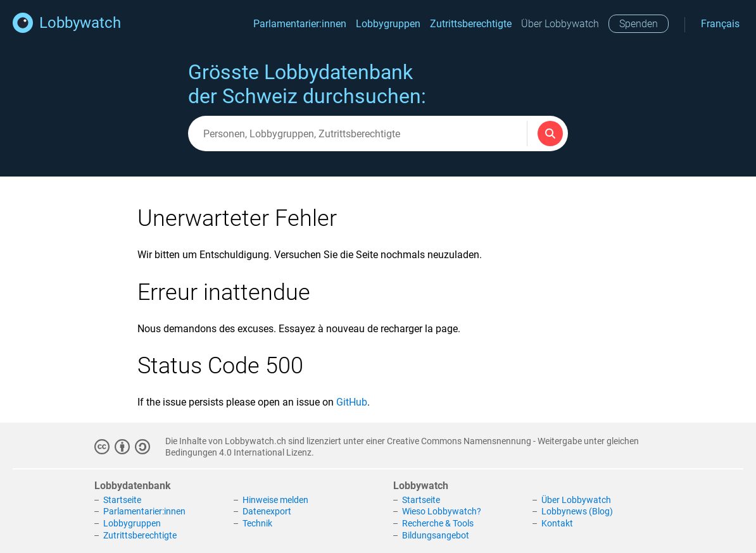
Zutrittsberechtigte (471, 24)
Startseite (122, 500)
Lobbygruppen (388, 24)
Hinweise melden (275, 500)
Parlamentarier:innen (300, 24)
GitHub (352, 402)
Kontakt (557, 523)
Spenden (639, 24)
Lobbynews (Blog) (577, 511)
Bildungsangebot (436, 535)
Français (720, 24)
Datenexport (267, 511)
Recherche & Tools (438, 523)
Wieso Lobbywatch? (442, 511)
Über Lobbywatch (560, 24)
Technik (257, 523)
